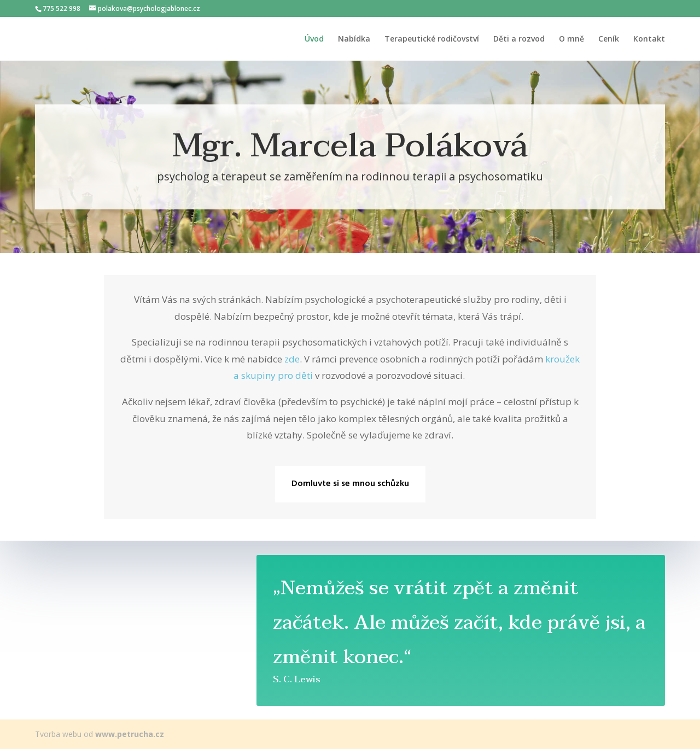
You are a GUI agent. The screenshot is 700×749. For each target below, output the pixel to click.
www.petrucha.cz (130, 734)
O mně (571, 39)
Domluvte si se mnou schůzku (350, 484)
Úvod (314, 39)
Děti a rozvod (519, 39)
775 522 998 (62, 8)
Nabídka (354, 39)
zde (292, 359)
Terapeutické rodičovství (432, 39)
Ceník (609, 39)
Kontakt (649, 39)
